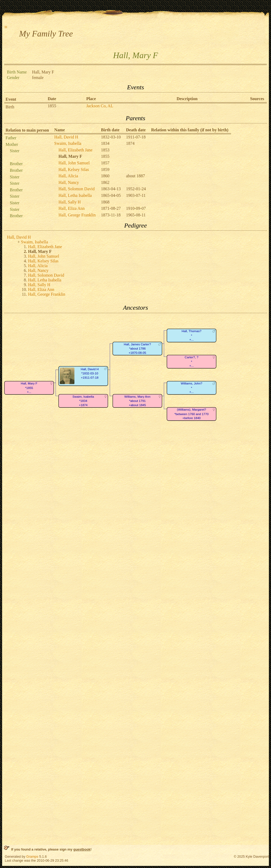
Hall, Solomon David (76, 189)
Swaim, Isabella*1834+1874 (83, 401)
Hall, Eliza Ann (72, 208)
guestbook (82, 849)
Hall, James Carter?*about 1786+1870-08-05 (137, 349)
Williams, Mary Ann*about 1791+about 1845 (137, 401)
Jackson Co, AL (100, 106)
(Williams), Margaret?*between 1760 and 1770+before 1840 (191, 414)
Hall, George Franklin (77, 215)
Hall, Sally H (70, 202)
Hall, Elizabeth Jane (75, 150)
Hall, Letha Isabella (75, 195)
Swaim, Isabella (68, 143)
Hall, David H (66, 137)
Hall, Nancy (69, 182)
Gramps (32, 857)
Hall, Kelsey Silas (74, 170)
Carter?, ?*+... (192, 361)
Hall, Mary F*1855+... (29, 388)
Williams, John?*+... (191, 388)
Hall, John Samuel (74, 163)
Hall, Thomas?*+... (191, 335)
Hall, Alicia (68, 176)
